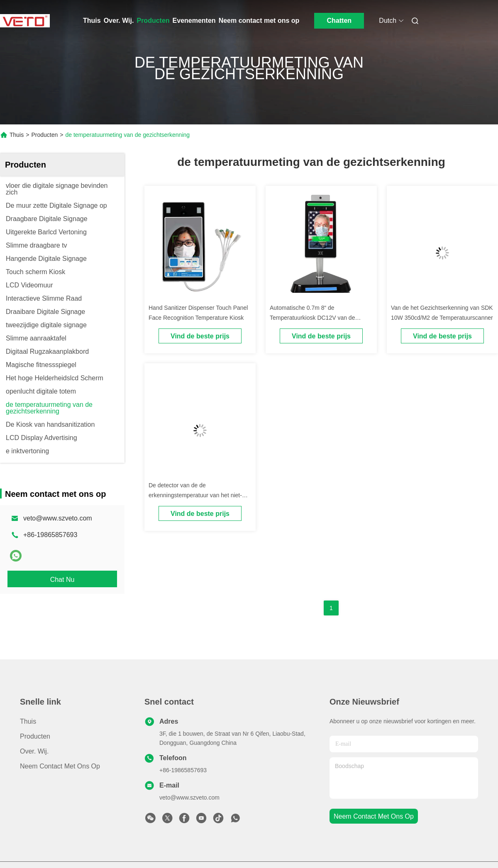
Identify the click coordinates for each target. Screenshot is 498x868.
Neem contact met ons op (259, 21)
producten (35, 736)
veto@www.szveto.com (58, 518)
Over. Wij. (119, 21)
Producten (153, 21)
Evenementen (194, 21)
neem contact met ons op (374, 816)
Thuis (92, 21)
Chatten (339, 21)
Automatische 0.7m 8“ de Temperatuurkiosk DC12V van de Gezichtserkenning (312, 318)
